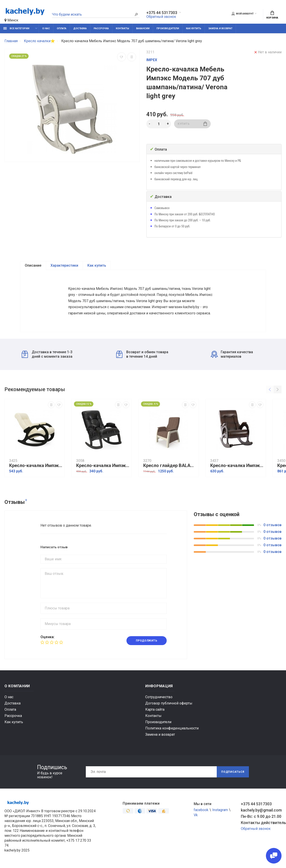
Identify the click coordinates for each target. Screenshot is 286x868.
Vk (196, 815)
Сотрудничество (159, 697)
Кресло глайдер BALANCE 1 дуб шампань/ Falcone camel (170, 466)
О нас (46, 28)
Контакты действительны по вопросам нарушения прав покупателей (261, 823)
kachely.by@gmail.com (261, 810)
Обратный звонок (161, 17)
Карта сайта (155, 709)
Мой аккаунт (243, 14)
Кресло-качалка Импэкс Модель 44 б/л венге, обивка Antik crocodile (237, 466)
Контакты (122, 28)
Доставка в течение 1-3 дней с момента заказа (47, 354)
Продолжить (147, 641)
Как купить (194, 28)
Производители (168, 28)
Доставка (80, 28)
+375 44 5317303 (162, 13)
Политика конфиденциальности (172, 728)
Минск (11, 20)
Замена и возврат (220, 28)
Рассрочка (101, 28)
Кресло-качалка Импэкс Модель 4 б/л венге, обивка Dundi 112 (36, 466)
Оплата (62, 28)
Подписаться (233, 772)
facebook (201, 810)
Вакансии (143, 28)
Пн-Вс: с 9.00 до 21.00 (261, 816)
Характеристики (64, 265)
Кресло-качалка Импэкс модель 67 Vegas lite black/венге (103, 466)
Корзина (272, 15)
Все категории (16, 28)
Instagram (220, 810)
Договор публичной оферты (169, 703)
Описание (33, 265)
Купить (192, 124)
